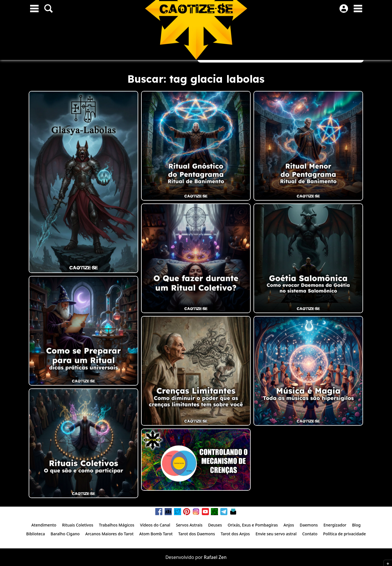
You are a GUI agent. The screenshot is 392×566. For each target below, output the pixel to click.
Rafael (211, 557)
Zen (223, 557)
